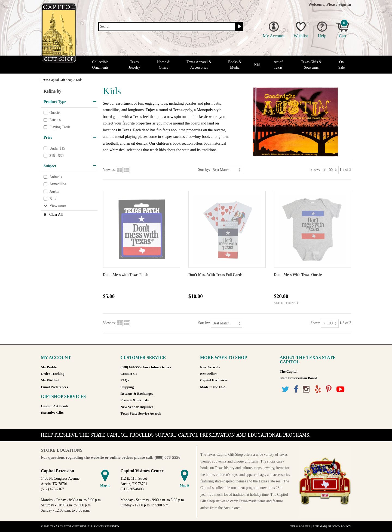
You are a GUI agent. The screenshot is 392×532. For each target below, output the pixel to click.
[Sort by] (227, 170)
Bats (53, 199)
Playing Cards (60, 127)
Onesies (55, 113)
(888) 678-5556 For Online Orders (146, 367)
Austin (54, 191)
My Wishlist (50, 380)
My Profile (49, 367)
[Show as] (330, 170)
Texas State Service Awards (141, 414)
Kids (258, 65)
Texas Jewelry (134, 65)
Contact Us (129, 374)
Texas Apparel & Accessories (199, 65)
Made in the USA (213, 387)
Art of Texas (278, 65)
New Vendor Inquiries (137, 407)
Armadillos (58, 184)
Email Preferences (54, 387)
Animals (56, 177)
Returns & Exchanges (137, 394)
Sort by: (204, 170)
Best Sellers (209, 374)
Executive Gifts (52, 413)
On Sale (342, 65)
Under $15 (57, 148)
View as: (109, 170)
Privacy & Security (135, 400)
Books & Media (235, 65)
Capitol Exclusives (214, 380)
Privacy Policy (340, 526)
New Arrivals (210, 367)
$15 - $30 (56, 156)
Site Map (319, 526)
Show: (315, 170)
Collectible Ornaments (100, 65)
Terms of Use (300, 526)
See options (286, 303)
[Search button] (239, 27)
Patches (55, 120)
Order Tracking (53, 374)
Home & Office (163, 65)
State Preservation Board (299, 378)
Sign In (345, 4)
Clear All (56, 215)
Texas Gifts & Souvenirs (311, 65)
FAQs (125, 380)
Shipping (127, 387)
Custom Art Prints (55, 406)
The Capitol (289, 372)
